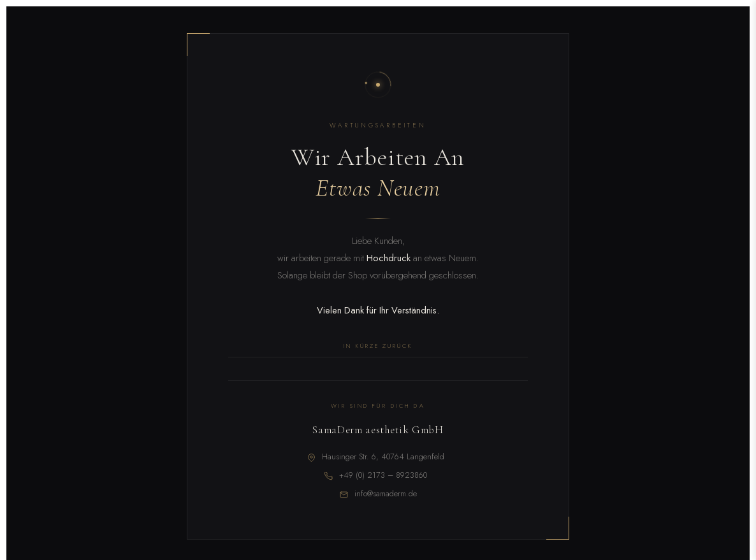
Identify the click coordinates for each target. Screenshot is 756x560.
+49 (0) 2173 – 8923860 (383, 475)
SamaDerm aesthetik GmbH (378, 430)
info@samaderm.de (386, 494)
